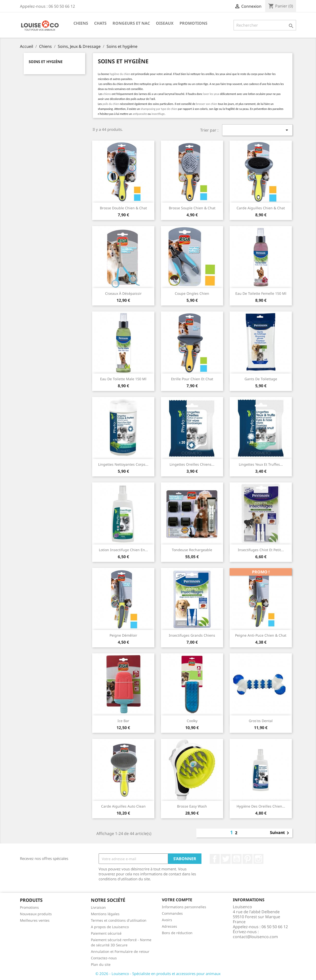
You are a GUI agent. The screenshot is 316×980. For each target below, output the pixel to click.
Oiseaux (165, 23)
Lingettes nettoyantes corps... (123, 464)
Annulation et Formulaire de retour (120, 951)
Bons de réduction (177, 933)
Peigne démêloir (123, 635)
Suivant (280, 833)
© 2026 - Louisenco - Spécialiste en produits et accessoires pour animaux (158, 974)
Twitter (226, 859)
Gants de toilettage (261, 379)
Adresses (169, 926)
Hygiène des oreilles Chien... (261, 806)
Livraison (98, 907)
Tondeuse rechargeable (192, 550)
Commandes (172, 913)
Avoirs (167, 920)
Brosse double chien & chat (123, 208)
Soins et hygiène (46, 62)
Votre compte (177, 900)
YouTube (237, 859)
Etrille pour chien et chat (192, 379)
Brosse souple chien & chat (192, 208)
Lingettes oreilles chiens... (192, 464)
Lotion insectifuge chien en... (123, 550)
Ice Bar (123, 721)
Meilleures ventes (35, 920)
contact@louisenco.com (255, 937)
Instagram (258, 859)
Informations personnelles (184, 907)
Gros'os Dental (261, 721)
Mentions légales (105, 914)
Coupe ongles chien (192, 293)
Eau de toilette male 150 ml (123, 379)
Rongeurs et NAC (131, 23)
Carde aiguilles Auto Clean (123, 806)
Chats (100, 23)
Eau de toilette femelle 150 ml (261, 293)
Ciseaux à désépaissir (123, 293)
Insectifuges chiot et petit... (261, 550)
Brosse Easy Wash (192, 806)
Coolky (192, 721)
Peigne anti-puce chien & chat (261, 635)
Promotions (193, 23)
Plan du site (101, 964)
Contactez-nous (104, 958)
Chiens (81, 23)
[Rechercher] (265, 25)
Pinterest (248, 859)
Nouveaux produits (36, 914)
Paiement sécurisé (106, 933)
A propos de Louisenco (110, 927)
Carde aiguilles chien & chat (261, 208)
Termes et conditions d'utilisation (119, 920)
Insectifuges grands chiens (192, 635)
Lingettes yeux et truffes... (261, 464)
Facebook (215, 859)
